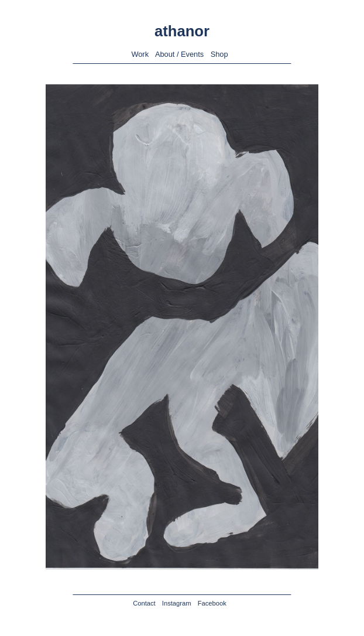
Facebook (212, 603)
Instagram (177, 603)
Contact (144, 603)
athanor (182, 31)
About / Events (179, 54)
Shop (219, 54)
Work (140, 54)
